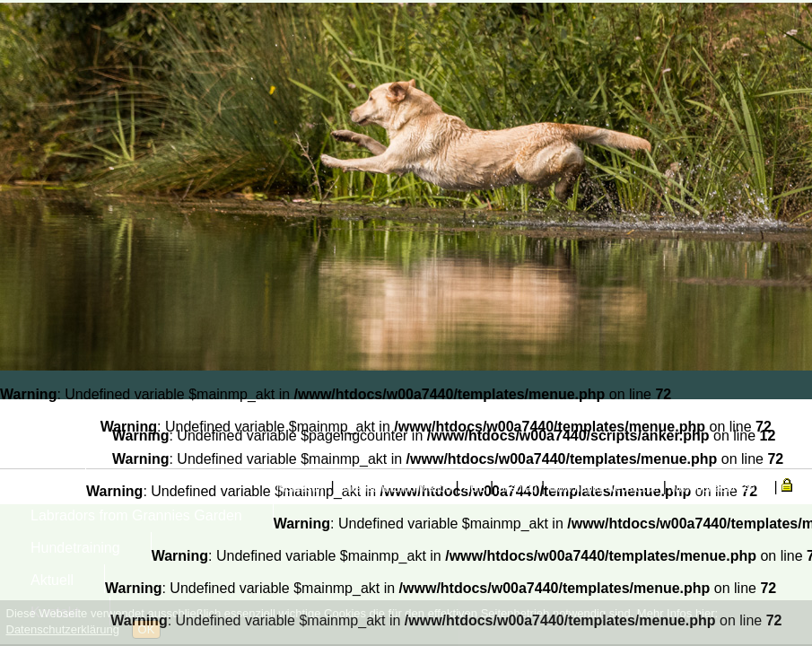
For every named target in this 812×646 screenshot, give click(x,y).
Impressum (300, 488)
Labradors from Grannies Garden (136, 515)
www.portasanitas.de (720, 488)
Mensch (56, 451)
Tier (43, 483)
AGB (474, 488)
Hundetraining (75, 548)
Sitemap (518, 488)
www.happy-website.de (604, 488)
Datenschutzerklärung (63, 629)
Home (50, 419)
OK (147, 629)
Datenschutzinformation (395, 488)
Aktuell (52, 580)
